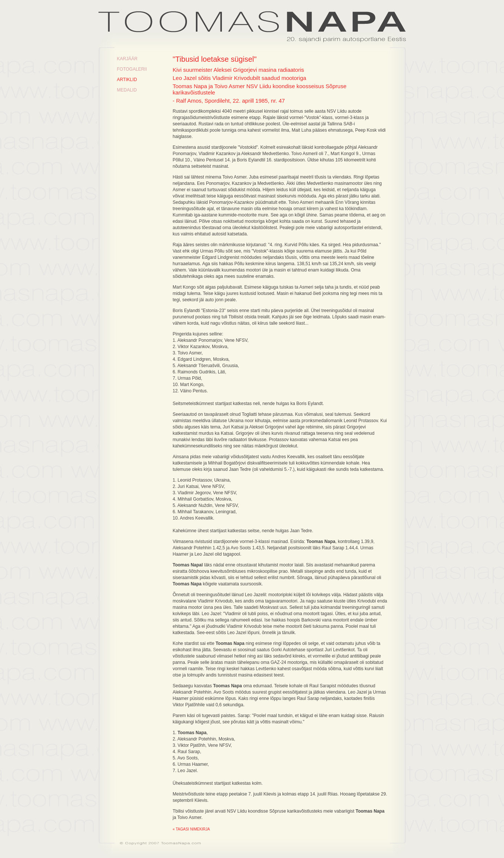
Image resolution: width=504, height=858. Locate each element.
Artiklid (127, 80)
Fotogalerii (132, 69)
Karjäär (127, 59)
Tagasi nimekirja (193, 829)
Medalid (127, 90)
